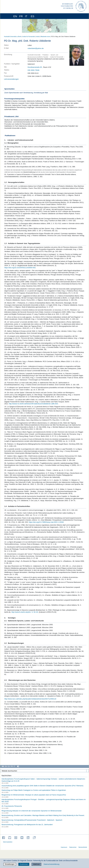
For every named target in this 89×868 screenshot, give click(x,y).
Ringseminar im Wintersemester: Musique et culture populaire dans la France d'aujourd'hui (34, 795)
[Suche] (88, 771)
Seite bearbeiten (8, 842)
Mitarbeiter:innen (45, 37)
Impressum (64, 847)
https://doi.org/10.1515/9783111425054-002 (20, 268)
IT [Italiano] (14, 766)
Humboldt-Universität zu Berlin (13, 37)
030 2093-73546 (33, 70)
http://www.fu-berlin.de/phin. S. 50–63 (25, 612)
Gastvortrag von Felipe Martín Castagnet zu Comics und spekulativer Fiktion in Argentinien (34, 790)
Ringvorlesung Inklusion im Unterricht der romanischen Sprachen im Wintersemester (32, 811)
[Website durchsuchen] (44, 771)
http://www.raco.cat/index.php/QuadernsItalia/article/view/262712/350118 (30, 699)
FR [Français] (12, 766)
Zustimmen (24, 864)
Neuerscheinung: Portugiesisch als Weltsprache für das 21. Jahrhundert (27, 825)
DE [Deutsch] (3, 766)
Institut (38, 37)
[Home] (9, 16)
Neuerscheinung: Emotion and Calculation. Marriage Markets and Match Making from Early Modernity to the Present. (43, 815)
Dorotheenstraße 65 (35, 67)
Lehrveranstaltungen (11, 79)
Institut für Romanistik (29, 37)
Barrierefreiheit (83, 847)
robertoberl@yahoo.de (36, 48)
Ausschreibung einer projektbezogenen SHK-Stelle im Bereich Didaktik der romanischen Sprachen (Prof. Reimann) (42, 786)
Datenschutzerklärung (52, 864)
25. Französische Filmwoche (12, 806)
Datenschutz (73, 847)
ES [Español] (9, 766)
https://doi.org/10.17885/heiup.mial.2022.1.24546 (46, 522)
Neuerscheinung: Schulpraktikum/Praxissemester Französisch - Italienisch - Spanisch (32, 820)
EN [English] (6, 766)
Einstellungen (10, 864)
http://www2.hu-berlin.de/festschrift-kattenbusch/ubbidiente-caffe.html (33, 404)
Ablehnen (36, 864)
